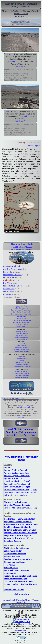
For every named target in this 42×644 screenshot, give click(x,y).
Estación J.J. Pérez (22, 325)
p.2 (30, 143)
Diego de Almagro (22, 333)
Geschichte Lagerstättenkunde (17, 527)
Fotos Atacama (22, 346)
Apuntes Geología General (15, 470)
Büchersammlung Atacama (22, 367)
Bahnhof (36, 143)
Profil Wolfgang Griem (21, 622)
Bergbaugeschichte (22, 378)
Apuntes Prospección (13, 478)
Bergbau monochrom (22, 374)
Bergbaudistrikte (22, 359)
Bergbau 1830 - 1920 (22, 363)
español (38, 146)
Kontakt (21, 418)
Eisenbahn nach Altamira (22, 323)
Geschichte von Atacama (15, 554)
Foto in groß (20, 66)
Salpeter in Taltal (22, 331)
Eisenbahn (22, 357)
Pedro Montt (9, 272)
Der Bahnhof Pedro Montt (22, 312)
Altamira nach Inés (22, 308)
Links (6, 581)
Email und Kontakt (22, 619)
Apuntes (8, 467)
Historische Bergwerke (22, 376)
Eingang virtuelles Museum (16, 502)
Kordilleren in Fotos (22, 348)
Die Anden (22, 344)
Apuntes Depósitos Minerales (17, 476)
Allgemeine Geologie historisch (18, 522)
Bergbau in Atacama (22, 372)
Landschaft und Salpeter (14, 286)
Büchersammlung (18, 398)
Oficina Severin (10, 291)
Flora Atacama (10, 565)
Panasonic (12, 61)
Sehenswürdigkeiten (13, 551)
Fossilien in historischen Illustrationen (21, 524)
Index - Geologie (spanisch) (16, 495)
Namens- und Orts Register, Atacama (20, 584)
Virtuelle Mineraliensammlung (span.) (20, 490)
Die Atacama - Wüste (22, 352)
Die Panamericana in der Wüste (22, 314)
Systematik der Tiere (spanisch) (18, 484)
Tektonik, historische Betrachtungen (20, 530)
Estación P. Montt (22, 327)
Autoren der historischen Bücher (18, 538)
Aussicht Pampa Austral (13, 269)
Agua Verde (8, 294)
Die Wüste (8, 283)
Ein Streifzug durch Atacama (16, 548)
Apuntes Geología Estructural (17, 473)
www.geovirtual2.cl (14, 457)
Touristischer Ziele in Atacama (21, 432)
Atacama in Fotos (22, 306)
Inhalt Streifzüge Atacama (22, 247)
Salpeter (22, 361)
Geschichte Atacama (22, 365)
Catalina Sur (8, 289)
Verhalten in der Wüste (22, 350)
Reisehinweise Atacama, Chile (22, 249)
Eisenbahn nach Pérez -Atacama (22, 310)
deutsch (31, 146)
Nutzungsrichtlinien (26, 407)
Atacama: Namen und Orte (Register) (21, 435)
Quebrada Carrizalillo (12, 275)
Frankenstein (9, 277)
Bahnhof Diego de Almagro (22, 320)
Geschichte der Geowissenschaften (19, 519)
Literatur (5, 398)
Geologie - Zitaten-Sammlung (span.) (20, 492)
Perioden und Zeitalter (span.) (17, 481)
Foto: (8, 111)
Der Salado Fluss (22, 335)
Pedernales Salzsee (22, 337)
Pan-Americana (22, 339)
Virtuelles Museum (25, 600)
